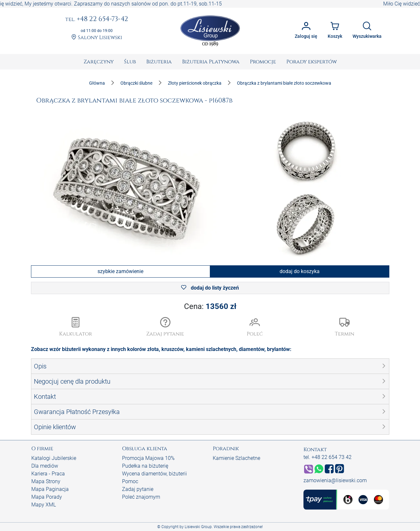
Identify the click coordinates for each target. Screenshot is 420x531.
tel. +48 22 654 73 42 (328, 457)
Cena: (210, 306)
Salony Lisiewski (97, 38)
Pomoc (130, 481)
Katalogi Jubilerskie (54, 458)
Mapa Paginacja (50, 489)
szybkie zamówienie (120, 271)
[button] (165, 327)
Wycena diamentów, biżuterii (154, 474)
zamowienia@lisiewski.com (335, 480)
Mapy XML (44, 505)
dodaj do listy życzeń (210, 288)
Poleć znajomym (141, 497)
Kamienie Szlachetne (236, 458)
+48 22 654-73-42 (97, 19)
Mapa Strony (46, 481)
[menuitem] (99, 62)
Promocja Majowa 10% (148, 458)
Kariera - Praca (48, 474)
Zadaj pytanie (138, 489)
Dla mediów (45, 466)
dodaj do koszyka (300, 271)
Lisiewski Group (198, 527)
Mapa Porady (47, 497)
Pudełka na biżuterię (145, 466)
